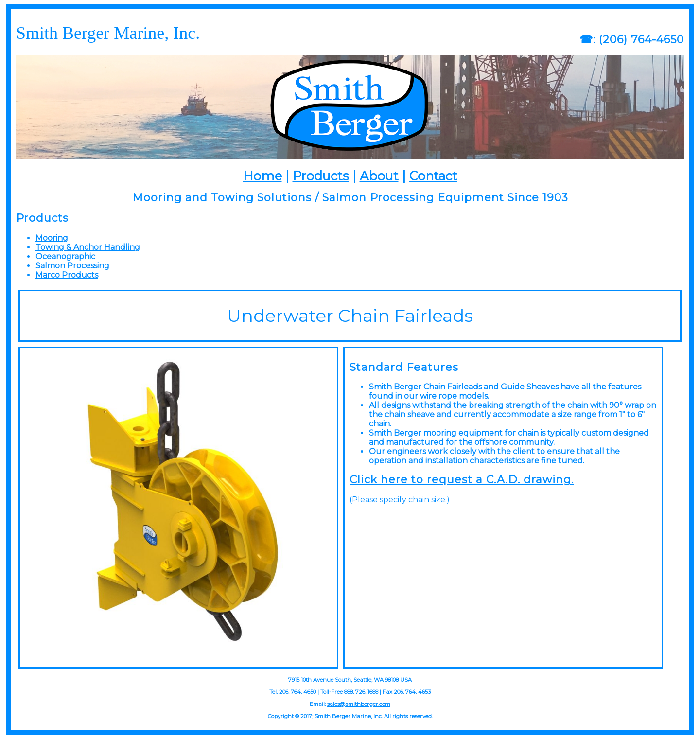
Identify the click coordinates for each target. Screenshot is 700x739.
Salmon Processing (72, 266)
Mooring (52, 238)
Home (262, 176)
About (379, 176)
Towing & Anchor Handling (88, 247)
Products (321, 176)
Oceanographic (65, 256)
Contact (433, 176)
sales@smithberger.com (359, 704)
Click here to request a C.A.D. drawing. (462, 480)
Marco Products (67, 275)
